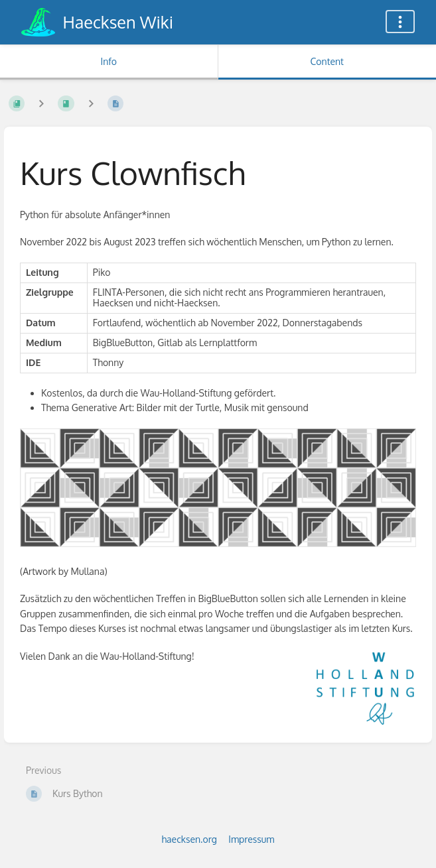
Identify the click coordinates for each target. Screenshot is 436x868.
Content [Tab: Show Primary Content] (327, 61)
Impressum (251, 839)
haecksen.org (189, 839)
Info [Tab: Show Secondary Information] (109, 61)
